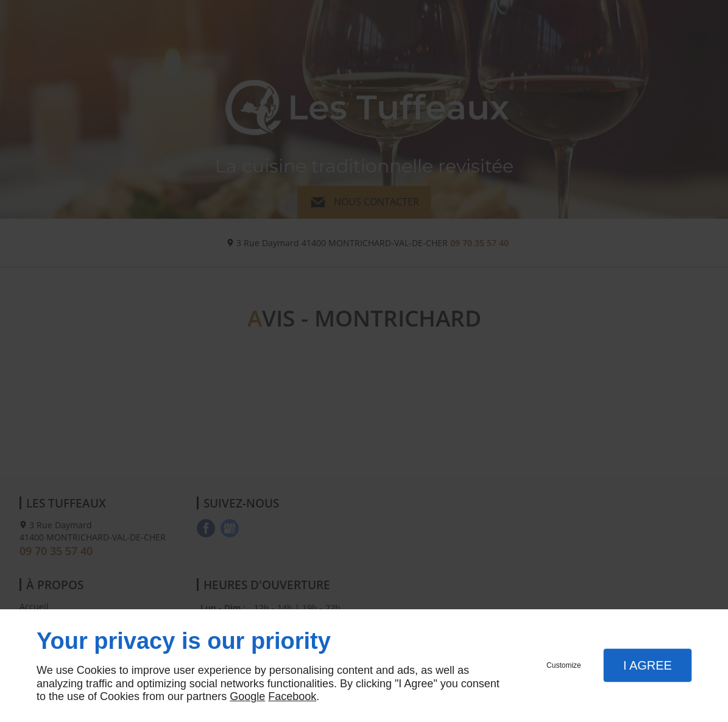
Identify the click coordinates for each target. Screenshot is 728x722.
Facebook (292, 696)
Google (247, 696)
